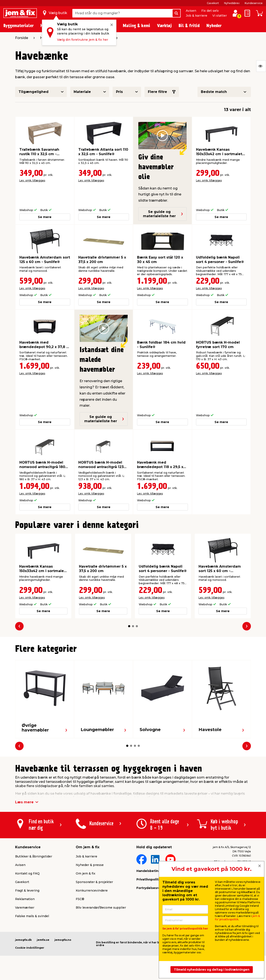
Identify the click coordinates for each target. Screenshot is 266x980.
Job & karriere (197, 16)
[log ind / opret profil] (235, 13)
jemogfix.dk (23, 940)
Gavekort (213, 3)
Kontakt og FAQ (27, 873)
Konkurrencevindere (92, 890)
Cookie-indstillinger (30, 948)
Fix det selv (210, 11)
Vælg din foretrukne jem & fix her (83, 40)
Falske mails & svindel (32, 916)
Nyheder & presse (90, 865)
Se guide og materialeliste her (163, 214)
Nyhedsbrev (232, 3)
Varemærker (25, 908)
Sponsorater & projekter (94, 882)
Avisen (191, 11)
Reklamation (25, 899)
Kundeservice (254, 3)
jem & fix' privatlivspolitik (237, 918)
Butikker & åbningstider (34, 856)
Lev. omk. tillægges (32, 180)
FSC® (80, 899)
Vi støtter (220, 16)
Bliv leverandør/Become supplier (101, 908)
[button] (129, 626)
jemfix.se (43, 940)
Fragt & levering (27, 890)
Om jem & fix (86, 873)
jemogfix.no (63, 940)
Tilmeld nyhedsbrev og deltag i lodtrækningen (212, 970)
